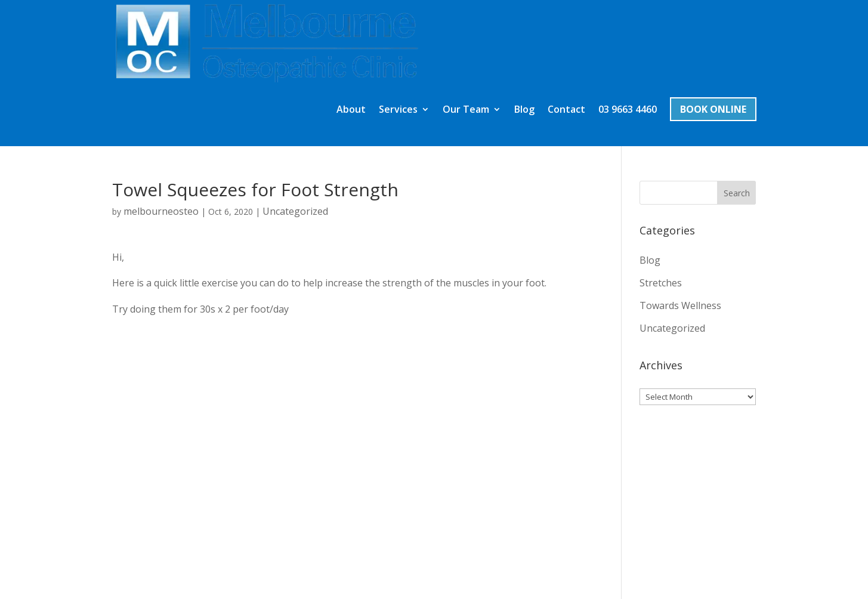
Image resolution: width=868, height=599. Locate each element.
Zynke (175, 582)
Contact (566, 28)
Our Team (466, 28)
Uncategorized (295, 129)
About (351, 28)
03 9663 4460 (628, 28)
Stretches (661, 200)
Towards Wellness (680, 223)
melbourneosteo (161, 129)
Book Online (713, 27)
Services (398, 28)
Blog (524, 28)
